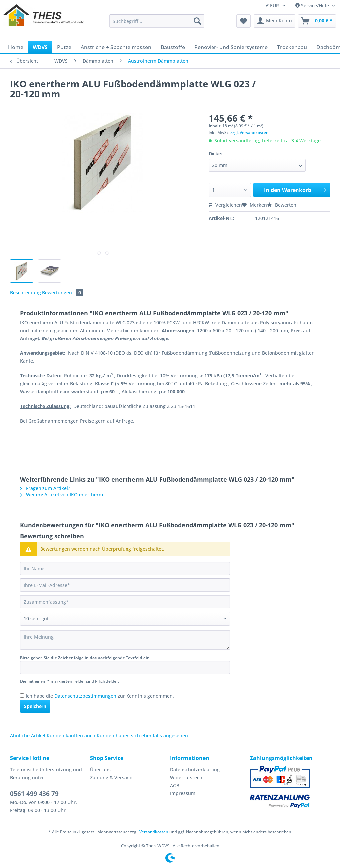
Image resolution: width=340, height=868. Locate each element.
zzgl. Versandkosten (250, 132)
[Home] (16, 47)
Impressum (183, 793)
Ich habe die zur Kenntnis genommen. (100, 696)
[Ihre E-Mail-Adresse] (125, 585)
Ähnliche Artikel (28, 736)
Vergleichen (225, 205)
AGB (175, 785)
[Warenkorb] (317, 21)
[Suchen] (197, 21)
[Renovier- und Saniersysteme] (231, 47)
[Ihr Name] (125, 568)
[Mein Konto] (274, 21)
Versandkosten (154, 832)
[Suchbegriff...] (157, 21)
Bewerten (282, 205)
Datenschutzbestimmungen (85, 696)
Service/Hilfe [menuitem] (313, 5)
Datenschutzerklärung (195, 770)
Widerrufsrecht (187, 777)
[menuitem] (157, 24)
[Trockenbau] (292, 47)
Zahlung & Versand (111, 777)
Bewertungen (63, 292)
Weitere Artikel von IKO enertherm (61, 494)
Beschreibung (25, 292)
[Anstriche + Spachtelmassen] (116, 47)
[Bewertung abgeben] (125, 619)
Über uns (100, 770)
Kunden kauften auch (71, 736)
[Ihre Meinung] (125, 640)
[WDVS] (40, 47)
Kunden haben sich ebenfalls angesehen (142, 736)
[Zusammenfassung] (125, 602)
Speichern (35, 706)
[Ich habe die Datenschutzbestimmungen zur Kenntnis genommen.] (22, 695)
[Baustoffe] (173, 47)
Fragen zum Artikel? (45, 488)
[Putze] (64, 47)
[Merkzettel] (244, 21)
